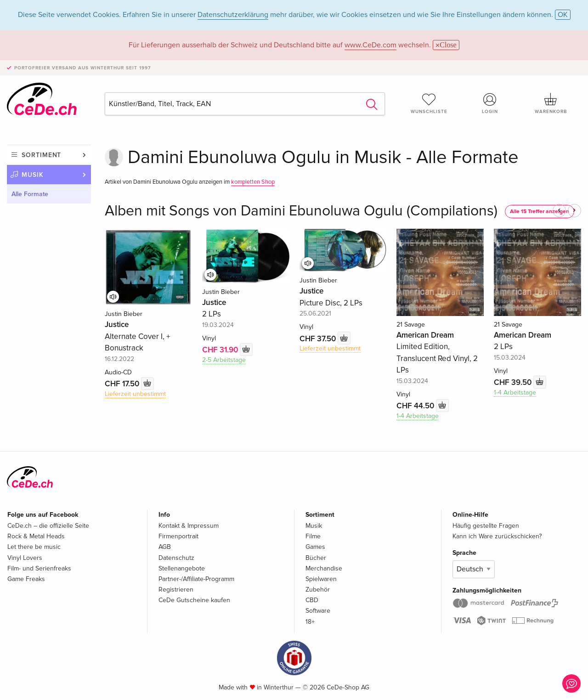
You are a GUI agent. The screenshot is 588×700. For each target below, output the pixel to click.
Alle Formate (30, 194)
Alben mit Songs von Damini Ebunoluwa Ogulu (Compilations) (301, 211)
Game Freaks (26, 579)
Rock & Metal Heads (36, 536)
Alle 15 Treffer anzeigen (540, 212)
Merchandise (324, 568)
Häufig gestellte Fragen (486, 526)
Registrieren (176, 590)
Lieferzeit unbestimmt (135, 394)
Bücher (316, 558)
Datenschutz (176, 558)
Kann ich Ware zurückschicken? (497, 536)
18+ (310, 622)
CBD (312, 600)
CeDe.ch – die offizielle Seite (48, 526)
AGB (165, 547)
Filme (313, 536)
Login (490, 103)
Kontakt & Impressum (189, 526)
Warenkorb (551, 103)
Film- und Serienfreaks (39, 568)
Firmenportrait (178, 536)
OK (563, 15)
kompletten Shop (253, 182)
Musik (33, 175)
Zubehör (318, 590)
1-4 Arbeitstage (418, 416)
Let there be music (34, 547)
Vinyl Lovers (25, 558)
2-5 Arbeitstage (224, 360)
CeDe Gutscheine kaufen (194, 600)
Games (315, 547)
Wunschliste (429, 103)
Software (318, 611)
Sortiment (41, 155)
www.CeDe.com (370, 45)
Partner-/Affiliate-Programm (196, 579)
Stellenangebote (182, 568)
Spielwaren (321, 579)
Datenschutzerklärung (233, 15)
